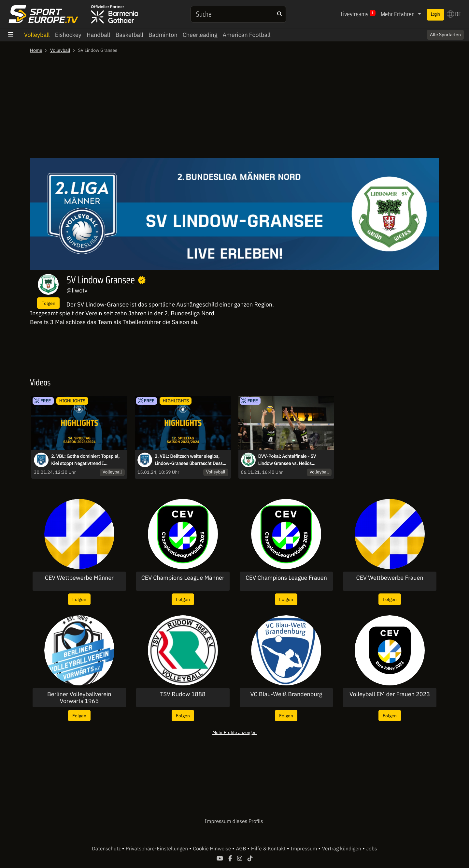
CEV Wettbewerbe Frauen (390, 578)
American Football (246, 35)
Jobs (372, 849)
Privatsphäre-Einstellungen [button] (157, 849)
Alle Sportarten (445, 35)
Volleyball (37, 35)
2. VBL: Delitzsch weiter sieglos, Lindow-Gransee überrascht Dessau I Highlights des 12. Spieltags (191, 460)
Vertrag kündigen (342, 849)
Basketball (129, 35)
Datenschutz (107, 849)
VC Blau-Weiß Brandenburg (286, 694)
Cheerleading (200, 35)
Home (36, 50)
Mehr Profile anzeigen (234, 732)
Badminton (163, 35)
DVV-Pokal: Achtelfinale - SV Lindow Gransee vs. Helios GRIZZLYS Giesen (287, 460)
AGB (242, 849)
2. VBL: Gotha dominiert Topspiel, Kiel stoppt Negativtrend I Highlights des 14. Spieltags (85, 460)
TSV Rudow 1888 (183, 694)
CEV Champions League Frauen (286, 578)
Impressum (304, 849)
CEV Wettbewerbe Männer (79, 578)
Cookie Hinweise (213, 849)
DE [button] (454, 14)
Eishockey (68, 35)
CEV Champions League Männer (183, 578)
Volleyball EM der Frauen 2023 (390, 694)
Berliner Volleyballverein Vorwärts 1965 (79, 698)
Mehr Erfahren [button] (398, 14)
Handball (99, 35)
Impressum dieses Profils (234, 821)
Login (435, 14)
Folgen (48, 303)
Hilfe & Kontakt (269, 849)
